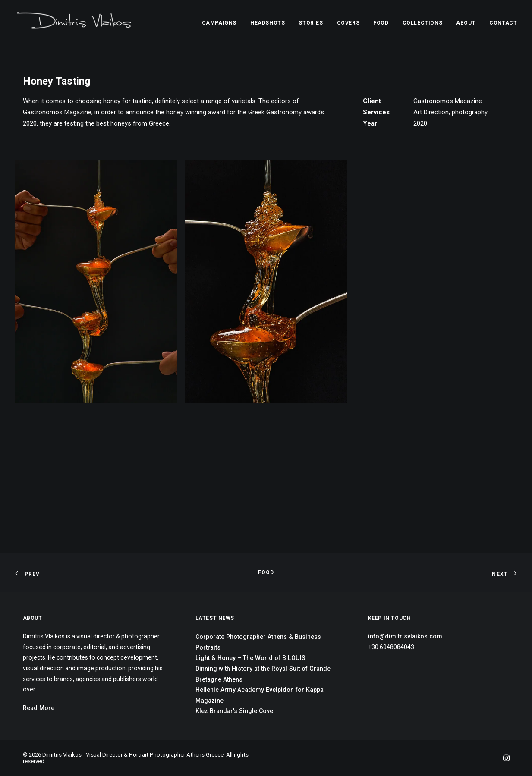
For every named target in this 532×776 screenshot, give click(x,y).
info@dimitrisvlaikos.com (405, 636)
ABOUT (466, 23)
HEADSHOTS (268, 23)
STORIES (311, 23)
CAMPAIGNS (219, 23)
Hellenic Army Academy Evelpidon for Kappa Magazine (260, 695)
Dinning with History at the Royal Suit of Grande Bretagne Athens (263, 674)
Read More (39, 708)
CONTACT (503, 23)
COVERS (348, 23)
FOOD (381, 23)
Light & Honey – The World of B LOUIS (250, 658)
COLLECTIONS (423, 23)
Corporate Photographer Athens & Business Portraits (258, 642)
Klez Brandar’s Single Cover (236, 711)
